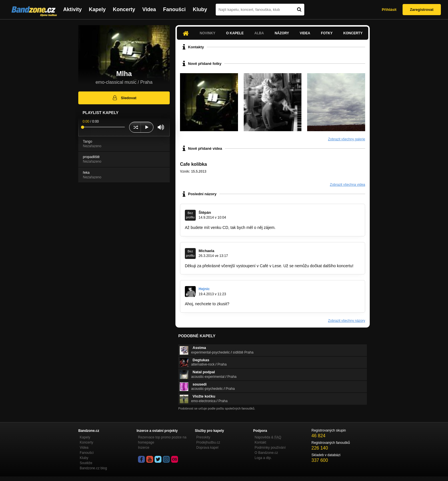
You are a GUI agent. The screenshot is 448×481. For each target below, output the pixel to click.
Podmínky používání (270, 448)
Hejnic (204, 289)
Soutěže (86, 463)
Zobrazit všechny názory (347, 321)
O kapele (235, 33)
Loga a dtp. (263, 458)
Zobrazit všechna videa (348, 185)
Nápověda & (268, 437)
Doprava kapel (207, 448)
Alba (259, 33)
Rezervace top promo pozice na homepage (162, 440)
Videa (149, 9)
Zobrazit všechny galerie (347, 139)
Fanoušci (174, 9)
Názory (282, 33)
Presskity (203, 437)
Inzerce (144, 448)
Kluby (200, 9)
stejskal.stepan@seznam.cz (301, 227)
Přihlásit (389, 10)
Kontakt (260, 442)
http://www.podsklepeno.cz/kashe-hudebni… (270, 304)
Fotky (327, 33)
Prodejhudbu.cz (208, 442)
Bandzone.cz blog (93, 468)
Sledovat (124, 98)
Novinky (208, 33)
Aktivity (72, 9)
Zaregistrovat (422, 10)
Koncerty (124, 9)
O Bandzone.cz (266, 453)
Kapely (97, 9)
